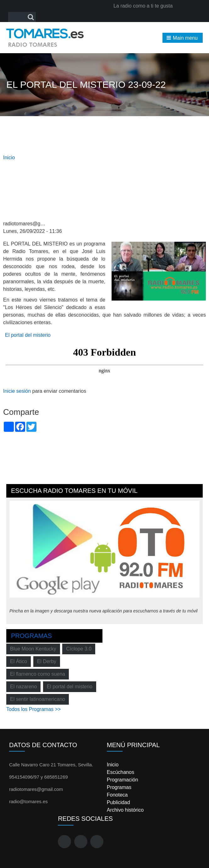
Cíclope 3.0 (79, 649)
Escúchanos (121, 772)
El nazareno (23, 687)
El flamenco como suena (38, 674)
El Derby (47, 661)
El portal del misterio (28, 335)
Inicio (9, 158)
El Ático (19, 661)
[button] (183, 38)
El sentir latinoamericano (38, 699)
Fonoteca (117, 795)
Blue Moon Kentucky (33, 649)
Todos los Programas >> (33, 709)
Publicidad (118, 802)
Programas (31, 636)
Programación (123, 780)
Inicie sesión (17, 391)
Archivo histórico (125, 810)
